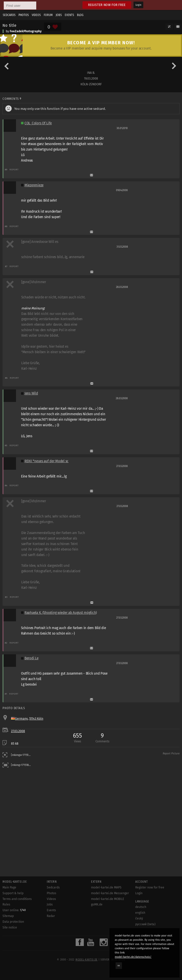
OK (119, 965)
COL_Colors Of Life (38, 123)
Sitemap (8, 916)
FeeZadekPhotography (26, 31)
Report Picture (171, 754)
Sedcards (9, 15)
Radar (51, 916)
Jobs (59, 15)
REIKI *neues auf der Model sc (46, 461)
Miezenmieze (34, 185)
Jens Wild (31, 393)
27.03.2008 (18, 731)
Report (14, 169)
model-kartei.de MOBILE (108, 899)
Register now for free (107, 5)
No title (9, 25)
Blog (80, 15)
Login (138, 5)
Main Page (9, 887)
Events (69, 15)
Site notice (10, 927)
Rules (6, 904)
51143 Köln (36, 719)
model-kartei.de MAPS (106, 887)
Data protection (13, 922)
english (140, 913)
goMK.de (97, 904)
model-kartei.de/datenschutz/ (133, 957)
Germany (21, 719)
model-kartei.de (86, 960)
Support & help (13, 893)
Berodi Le (31, 658)
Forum (48, 15)
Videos (36, 15)
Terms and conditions (17, 899)
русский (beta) (145, 924)
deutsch (141, 907)
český (139, 918)
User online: (14, 910)
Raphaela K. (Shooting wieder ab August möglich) (61, 613)
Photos (24, 15)
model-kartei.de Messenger (110, 893)
